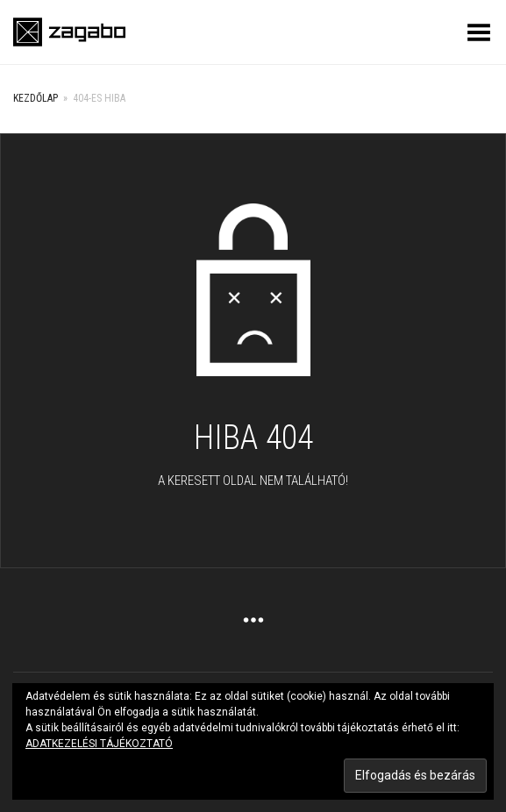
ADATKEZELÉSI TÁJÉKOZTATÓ (99, 744)
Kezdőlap (36, 98)
